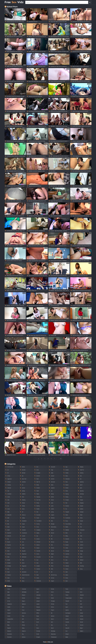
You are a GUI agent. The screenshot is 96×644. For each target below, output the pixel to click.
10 (61, 459)
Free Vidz (14, 2)
